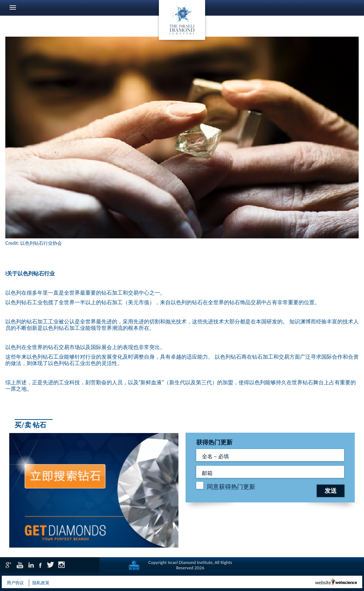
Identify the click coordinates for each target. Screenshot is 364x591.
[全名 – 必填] (270, 455)
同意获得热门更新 (231, 486)
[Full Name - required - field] (270, 472)
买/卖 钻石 (30, 425)
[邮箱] (270, 472)
